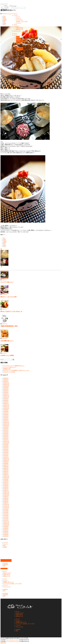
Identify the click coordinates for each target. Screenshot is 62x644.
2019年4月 (6, 487)
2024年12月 (6, 396)
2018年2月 (6, 501)
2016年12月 (6, 522)
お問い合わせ (20, 28)
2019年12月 (6, 476)
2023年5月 (6, 416)
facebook (5, 589)
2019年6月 (6, 484)
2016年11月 (6, 523)
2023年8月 (6, 411)
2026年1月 (6, 381)
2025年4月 (6, 392)
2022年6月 (6, 432)
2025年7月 (6, 389)
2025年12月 (6, 383)
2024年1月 (6, 403)
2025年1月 (6, 394)
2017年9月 (6, 509)
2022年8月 (6, 429)
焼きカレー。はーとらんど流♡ (9, 297)
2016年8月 (6, 528)
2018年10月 (6, 495)
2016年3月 (6, 536)
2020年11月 (6, 460)
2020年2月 (6, 473)
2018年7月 (6, 497)
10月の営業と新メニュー (7, 341)
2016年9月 (6, 527)
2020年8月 (6, 463)
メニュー (16, 15)
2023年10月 (6, 408)
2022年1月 (6, 440)
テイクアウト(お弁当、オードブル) (12, 584)
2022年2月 (6, 438)
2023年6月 (6, 414)
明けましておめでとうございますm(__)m (11, 311)
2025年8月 (6, 388)
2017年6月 (6, 512)
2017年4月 (6, 516)
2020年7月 (6, 465)
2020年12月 (6, 459)
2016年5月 (6, 533)
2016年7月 (6, 530)
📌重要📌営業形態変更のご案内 (9, 326)
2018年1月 (6, 503)
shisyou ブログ (7, 573)
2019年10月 (6, 478)
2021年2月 (6, 456)
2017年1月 (6, 520)
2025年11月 (6, 384)
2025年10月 (6, 386)
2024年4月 (6, 400)
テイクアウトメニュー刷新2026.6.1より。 (14, 366)
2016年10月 (6, 525)
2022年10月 (6, 426)
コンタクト (16, 26)
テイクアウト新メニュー (7, 282)
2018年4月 (6, 500)
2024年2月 (6, 402)
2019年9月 (6, 479)
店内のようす (20, 29)
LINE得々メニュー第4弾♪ (7, 355)
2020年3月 (6, 471)
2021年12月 (6, 441)
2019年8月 (6, 481)
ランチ (18, 17)
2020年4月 (6, 470)
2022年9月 (6, 427)
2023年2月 (6, 419)
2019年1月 (6, 490)
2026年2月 (6, 380)
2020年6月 (6, 467)
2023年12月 (6, 405)
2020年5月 (6, 468)
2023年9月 (6, 410)
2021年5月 (6, 451)
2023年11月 (6, 407)
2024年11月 (6, 397)
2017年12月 (6, 504)
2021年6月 (6, 449)
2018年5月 (6, 498)
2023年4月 (6, 418)
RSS (4, 566)
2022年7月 (6, 430)
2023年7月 (6, 413)
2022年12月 (6, 422)
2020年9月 (6, 462)
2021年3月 (6, 454)
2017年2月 (6, 519)
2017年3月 (6, 517)
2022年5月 (6, 433)
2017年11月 (6, 506)
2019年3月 (6, 489)
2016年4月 (6, 534)
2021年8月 (6, 446)
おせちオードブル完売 (9, 372)
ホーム (15, 14)
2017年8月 (6, 511)
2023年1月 (6, 421)
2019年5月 (6, 486)
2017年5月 (6, 514)
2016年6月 (6, 531)
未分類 (5, 547)
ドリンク (18, 23)
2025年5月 (6, 391)
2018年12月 (6, 492)
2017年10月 (6, 508)
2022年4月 (6, 435)
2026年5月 (6, 378)
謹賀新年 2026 (7, 369)
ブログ (15, 25)
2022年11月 (6, 424)
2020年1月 (6, 474)
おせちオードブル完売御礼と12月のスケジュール (16, 370)
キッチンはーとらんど (13, 640)
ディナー (18, 18)
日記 (4, 545)
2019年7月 (6, 482)
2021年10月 (6, 443)
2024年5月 (6, 399)
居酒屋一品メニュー (8, 582)
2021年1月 (6, 457)
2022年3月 (6, 437)
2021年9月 (6, 444)
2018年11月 (6, 493)
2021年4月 (6, 452)
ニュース (6, 542)
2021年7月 (6, 448)
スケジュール (17, 31)
